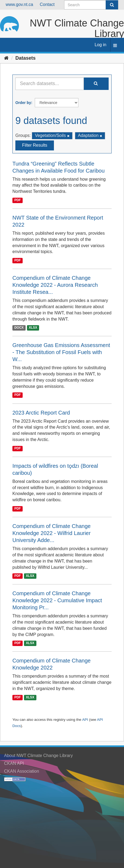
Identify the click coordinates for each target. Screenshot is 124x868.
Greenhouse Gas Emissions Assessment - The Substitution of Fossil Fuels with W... (61, 352)
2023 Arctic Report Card (41, 413)
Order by (23, 103)
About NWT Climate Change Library (38, 756)
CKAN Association (22, 771)
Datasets (25, 58)
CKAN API (14, 763)
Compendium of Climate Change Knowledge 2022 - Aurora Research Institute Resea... (55, 285)
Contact (47, 4)
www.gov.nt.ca (19, 4)
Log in (101, 45)
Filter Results (35, 145)
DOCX (19, 328)
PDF (18, 200)
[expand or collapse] (115, 46)
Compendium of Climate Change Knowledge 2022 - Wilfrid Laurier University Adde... (51, 533)
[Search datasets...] (50, 84)
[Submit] (112, 5)
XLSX (33, 328)
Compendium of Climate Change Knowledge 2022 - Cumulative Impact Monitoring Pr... (57, 600)
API (85, 720)
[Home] (6, 58)
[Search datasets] (91, 5)
